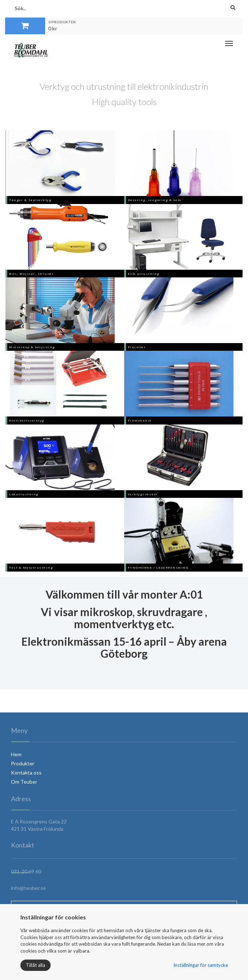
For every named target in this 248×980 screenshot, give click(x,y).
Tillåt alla (36, 965)
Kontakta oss (26, 773)
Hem (16, 754)
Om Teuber (24, 782)
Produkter (23, 763)
